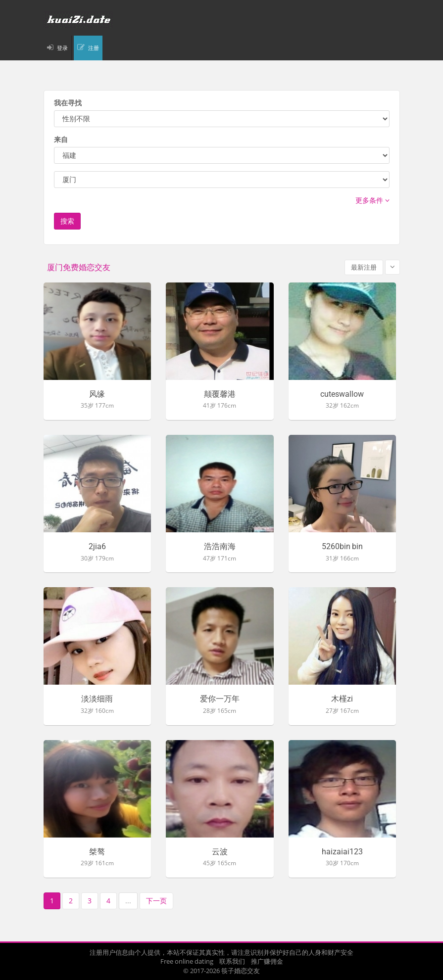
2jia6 (97, 547)
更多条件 (372, 200)
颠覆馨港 (220, 394)
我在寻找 (68, 103)
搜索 (67, 221)
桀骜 (97, 852)
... (128, 901)
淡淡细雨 (97, 699)
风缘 (97, 394)
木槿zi (342, 699)
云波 (220, 852)
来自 (61, 139)
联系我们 (232, 961)
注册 (94, 48)
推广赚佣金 (267, 961)
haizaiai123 (342, 852)
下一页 (156, 901)
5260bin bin (342, 547)
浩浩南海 (220, 547)
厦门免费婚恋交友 (79, 267)
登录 (62, 48)
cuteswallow (342, 394)
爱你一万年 (220, 699)
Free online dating (187, 961)
